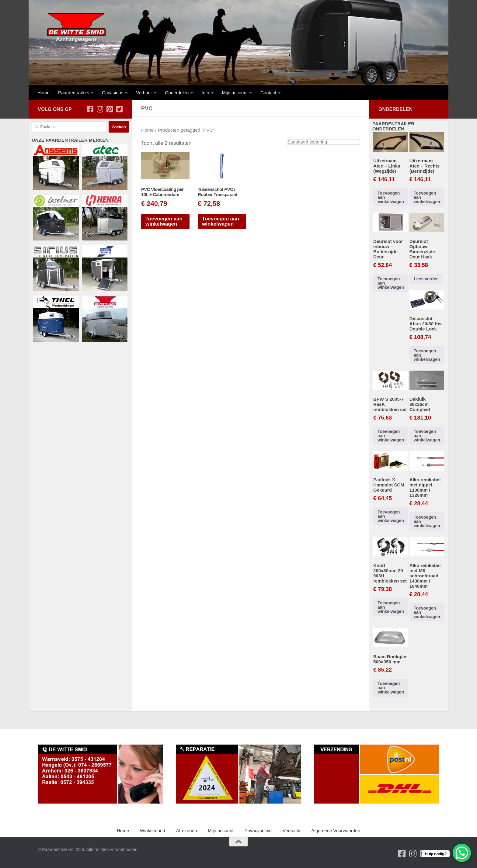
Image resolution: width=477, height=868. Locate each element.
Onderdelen (177, 93)
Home (44, 93)
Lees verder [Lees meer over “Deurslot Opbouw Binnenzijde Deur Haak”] (426, 279)
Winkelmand (153, 830)
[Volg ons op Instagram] (100, 109)
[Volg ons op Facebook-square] (90, 109)
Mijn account (235, 93)
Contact (268, 93)
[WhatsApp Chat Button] (462, 853)
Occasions (113, 93)
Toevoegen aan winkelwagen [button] (164, 221)
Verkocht (292, 830)
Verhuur (144, 93)
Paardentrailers (74, 93)
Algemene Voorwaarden (336, 830)
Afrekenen (187, 830)
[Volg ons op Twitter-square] (119, 109)
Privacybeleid (258, 830)
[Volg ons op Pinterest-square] (110, 109)
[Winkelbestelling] (324, 142)
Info (205, 93)
